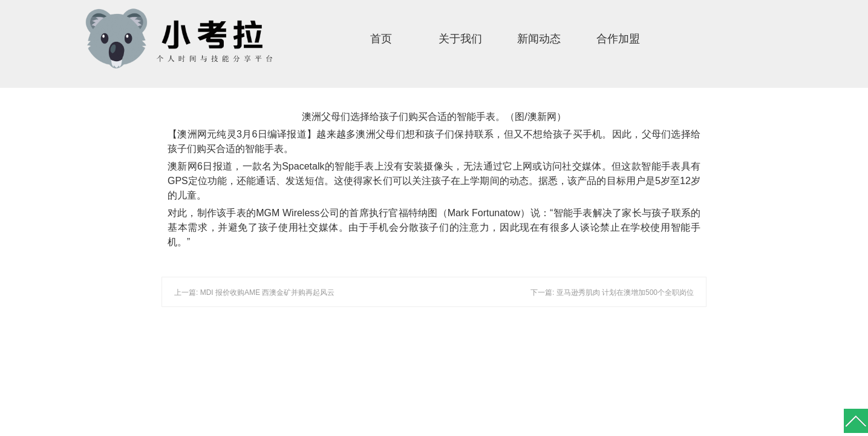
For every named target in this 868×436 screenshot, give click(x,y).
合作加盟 (618, 39)
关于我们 (460, 39)
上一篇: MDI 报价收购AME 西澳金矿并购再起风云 (254, 292)
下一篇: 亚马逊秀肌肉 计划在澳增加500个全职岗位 (612, 292)
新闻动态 (539, 39)
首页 (381, 39)
